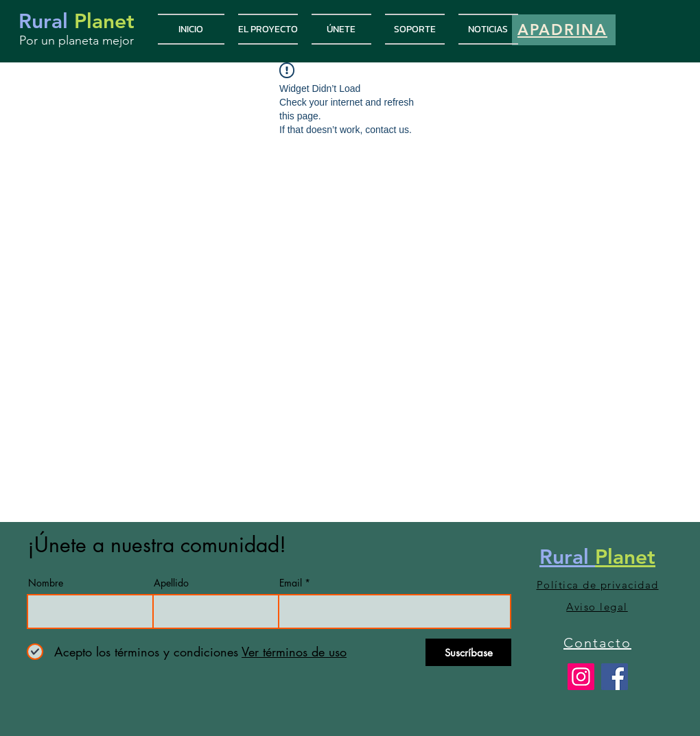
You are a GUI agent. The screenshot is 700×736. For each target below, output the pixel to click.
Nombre (46, 583)
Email (291, 583)
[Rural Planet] (581, 677)
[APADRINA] (564, 30)
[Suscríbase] (468, 652)
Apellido (171, 583)
